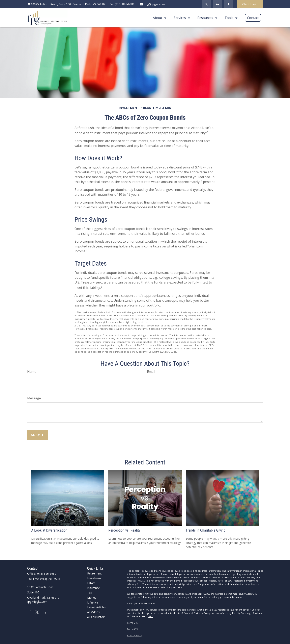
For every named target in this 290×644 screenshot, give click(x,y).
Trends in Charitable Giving (206, 530)
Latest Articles (96, 607)
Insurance (94, 588)
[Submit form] (37, 435)
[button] (159, 18)
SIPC (151, 616)
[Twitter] (206, 4)
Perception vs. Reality (124, 530)
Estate (91, 583)
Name (32, 372)
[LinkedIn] (217, 4)
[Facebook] (228, 4)
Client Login (250, 4)
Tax (90, 593)
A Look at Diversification (49, 530)
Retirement (94, 573)
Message (34, 398)
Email (151, 372)
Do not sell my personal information (224, 597)
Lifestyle (93, 602)
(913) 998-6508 (50, 579)
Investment (95, 578)
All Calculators (96, 617)
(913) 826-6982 (122, 4)
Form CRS (132, 623)
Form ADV (133, 629)
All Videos (93, 612)
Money (92, 598)
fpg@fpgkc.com (152, 4)
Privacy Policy (135, 635)
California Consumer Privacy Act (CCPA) (236, 594)
